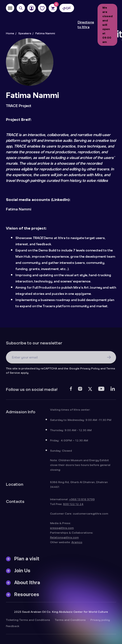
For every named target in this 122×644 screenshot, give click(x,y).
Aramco (77, 543)
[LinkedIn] (113, 391)
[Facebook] (71, 391)
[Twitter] (90, 391)
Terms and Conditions (70, 621)
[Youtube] (101, 391)
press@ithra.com (62, 529)
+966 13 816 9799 (82, 501)
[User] (31, 8)
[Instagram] (80, 391)
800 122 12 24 (73, 505)
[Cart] (53, 8)
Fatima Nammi (19, 209)
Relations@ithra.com (64, 539)
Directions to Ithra (86, 25)
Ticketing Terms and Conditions (28, 621)
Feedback (13, 627)
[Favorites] (42, 8)
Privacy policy (100, 621)
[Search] (21, 8)
